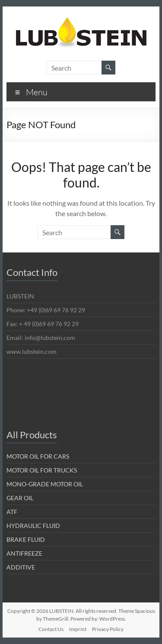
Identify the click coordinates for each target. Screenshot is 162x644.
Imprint (78, 629)
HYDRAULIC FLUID (33, 526)
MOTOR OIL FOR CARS (38, 456)
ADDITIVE (21, 567)
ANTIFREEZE (24, 553)
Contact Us (51, 629)
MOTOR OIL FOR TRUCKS (42, 470)
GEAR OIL (20, 498)
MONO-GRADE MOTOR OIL (45, 484)
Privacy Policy (108, 629)
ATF (12, 512)
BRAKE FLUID (26, 539)
